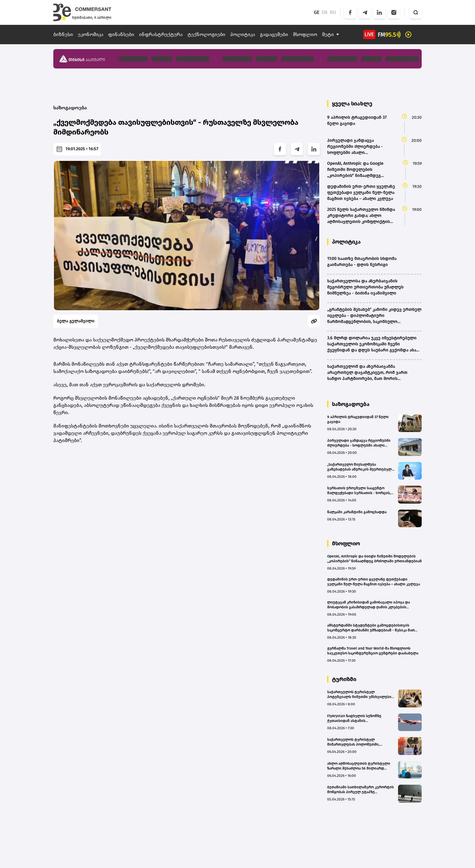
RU (333, 12)
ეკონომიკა (91, 34)
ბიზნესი (63, 34)
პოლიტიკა (243, 34)
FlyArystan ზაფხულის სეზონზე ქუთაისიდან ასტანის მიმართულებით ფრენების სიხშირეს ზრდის (361, 718)
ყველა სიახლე (352, 104)
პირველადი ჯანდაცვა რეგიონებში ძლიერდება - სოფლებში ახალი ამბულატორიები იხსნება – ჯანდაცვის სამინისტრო (359, 443)
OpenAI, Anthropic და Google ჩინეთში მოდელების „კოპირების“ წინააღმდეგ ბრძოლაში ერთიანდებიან (374, 559)
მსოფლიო (305, 34)
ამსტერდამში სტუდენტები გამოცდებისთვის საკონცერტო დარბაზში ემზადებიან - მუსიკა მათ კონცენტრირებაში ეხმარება (371, 628)
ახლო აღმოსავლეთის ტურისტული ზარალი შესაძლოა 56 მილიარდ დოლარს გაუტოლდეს (359, 766)
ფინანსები (121, 34)
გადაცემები (274, 34)
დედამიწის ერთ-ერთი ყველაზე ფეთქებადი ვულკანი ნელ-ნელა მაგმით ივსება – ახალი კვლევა (374, 582)
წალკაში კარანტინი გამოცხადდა (357, 512)
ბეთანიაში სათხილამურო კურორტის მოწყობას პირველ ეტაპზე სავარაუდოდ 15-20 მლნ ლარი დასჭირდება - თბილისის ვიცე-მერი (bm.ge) (360, 790)
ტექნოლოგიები (206, 34)
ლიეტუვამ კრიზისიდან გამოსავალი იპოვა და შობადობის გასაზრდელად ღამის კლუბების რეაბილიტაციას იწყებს (369, 605)
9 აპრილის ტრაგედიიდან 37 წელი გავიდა (358, 419)
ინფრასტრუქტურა (161, 34)
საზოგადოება (70, 108)
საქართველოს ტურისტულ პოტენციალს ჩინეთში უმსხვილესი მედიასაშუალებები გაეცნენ (359, 695)
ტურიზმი (344, 679)
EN (325, 12)
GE (317, 12)
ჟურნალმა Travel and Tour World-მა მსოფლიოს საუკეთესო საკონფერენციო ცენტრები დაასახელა (373, 651)
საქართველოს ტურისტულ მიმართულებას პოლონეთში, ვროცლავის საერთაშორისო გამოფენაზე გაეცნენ (353, 742)
